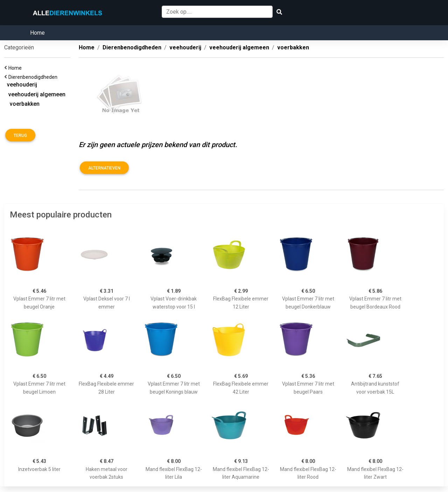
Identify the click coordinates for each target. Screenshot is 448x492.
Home (37, 33)
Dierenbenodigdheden (34, 77)
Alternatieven (104, 168)
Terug (20, 136)
